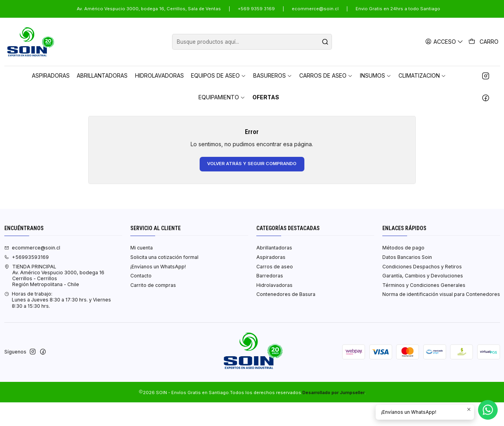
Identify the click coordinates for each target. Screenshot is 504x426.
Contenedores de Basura (286, 318)
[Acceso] (445, 42)
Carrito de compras (153, 309)
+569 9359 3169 (256, 9)
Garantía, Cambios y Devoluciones (423, 299)
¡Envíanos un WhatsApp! (158, 290)
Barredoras (270, 299)
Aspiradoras (271, 281)
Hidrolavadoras (274, 309)
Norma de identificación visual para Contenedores (441, 318)
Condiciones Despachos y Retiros (422, 290)
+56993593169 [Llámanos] (27, 281)
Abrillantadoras (274, 271)
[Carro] (484, 42)
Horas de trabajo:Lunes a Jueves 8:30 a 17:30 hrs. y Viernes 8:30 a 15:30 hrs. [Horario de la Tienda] (58, 324)
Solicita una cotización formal (164, 281)
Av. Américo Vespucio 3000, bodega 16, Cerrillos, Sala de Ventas (149, 9)
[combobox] (252, 42)
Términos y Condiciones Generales (424, 309)
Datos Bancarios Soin (407, 281)
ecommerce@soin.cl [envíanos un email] (32, 271)
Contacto (141, 299)
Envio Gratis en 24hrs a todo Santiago (398, 9)
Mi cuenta (142, 271)
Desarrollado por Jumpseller (334, 416)
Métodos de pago (403, 271)
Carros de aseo (275, 290)
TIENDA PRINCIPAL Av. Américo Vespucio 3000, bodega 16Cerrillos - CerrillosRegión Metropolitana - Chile (54, 299)
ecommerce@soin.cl (315, 9)
